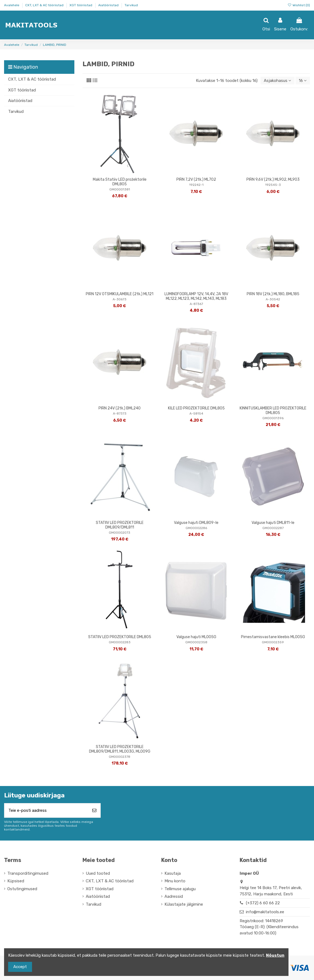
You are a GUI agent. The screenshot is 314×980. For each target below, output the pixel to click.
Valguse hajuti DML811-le (273, 523)
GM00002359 (273, 642)
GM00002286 (196, 528)
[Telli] (94, 811)
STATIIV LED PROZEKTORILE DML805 (120, 637)
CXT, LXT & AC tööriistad (45, 5)
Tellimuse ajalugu (180, 889)
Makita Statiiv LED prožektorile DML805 (120, 182)
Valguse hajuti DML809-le (196, 523)
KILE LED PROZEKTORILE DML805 (196, 408)
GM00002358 (196, 642)
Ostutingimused (22, 889)
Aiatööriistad (109, 5)
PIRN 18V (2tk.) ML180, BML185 (273, 294)
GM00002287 (273, 528)
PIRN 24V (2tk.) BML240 (120, 408)
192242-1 (196, 185)
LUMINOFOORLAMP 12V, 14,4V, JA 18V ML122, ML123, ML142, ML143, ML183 (196, 296)
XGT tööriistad (81, 5)
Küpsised (16, 881)
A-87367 (196, 304)
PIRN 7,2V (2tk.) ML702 (196, 179)
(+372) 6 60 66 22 (263, 903)
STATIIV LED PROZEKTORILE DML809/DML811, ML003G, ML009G (120, 749)
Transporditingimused (28, 873)
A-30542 (273, 299)
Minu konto (175, 881)
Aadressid (174, 896)
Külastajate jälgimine (184, 904)
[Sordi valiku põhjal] (277, 81)
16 (303, 81)
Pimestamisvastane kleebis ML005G (273, 637)
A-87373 (120, 413)
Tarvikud (131, 5)
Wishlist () (299, 5)
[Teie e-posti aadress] (46, 811)
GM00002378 (120, 757)
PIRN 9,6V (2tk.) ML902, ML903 (273, 179)
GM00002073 (120, 533)
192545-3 (273, 185)
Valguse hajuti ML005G (196, 637)
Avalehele (12, 5)
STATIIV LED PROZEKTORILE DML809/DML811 (120, 525)
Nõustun (275, 955)
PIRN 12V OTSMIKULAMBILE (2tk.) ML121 (120, 294)
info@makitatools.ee (265, 912)
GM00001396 (273, 418)
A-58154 (196, 413)
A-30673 (120, 299)
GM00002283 (120, 642)
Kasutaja (173, 873)
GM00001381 (120, 189)
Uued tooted (98, 873)
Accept (20, 967)
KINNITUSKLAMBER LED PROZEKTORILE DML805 (273, 411)
